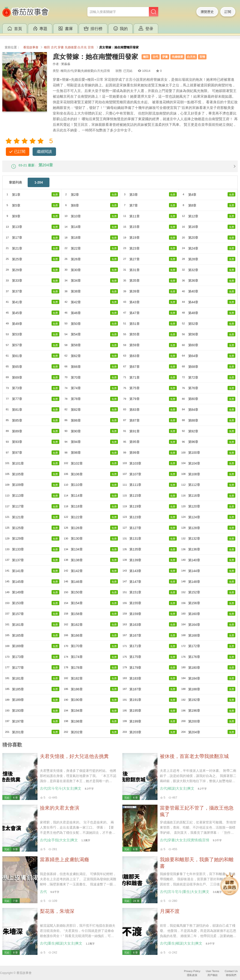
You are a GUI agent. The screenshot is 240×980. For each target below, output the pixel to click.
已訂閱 (20, 152)
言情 (91, 47)
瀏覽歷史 (207, 12)
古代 (54, 47)
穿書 (61, 47)
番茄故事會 (31, 47)
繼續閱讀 (44, 152)
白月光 (82, 47)
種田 (47, 47)
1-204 (39, 186)
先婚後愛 (71, 47)
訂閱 (228, 12)
